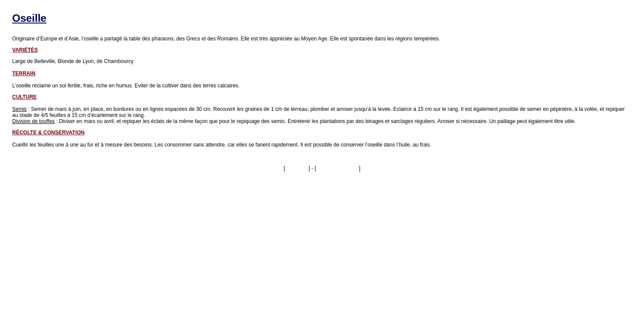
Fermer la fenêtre (337, 168)
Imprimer (297, 168)
